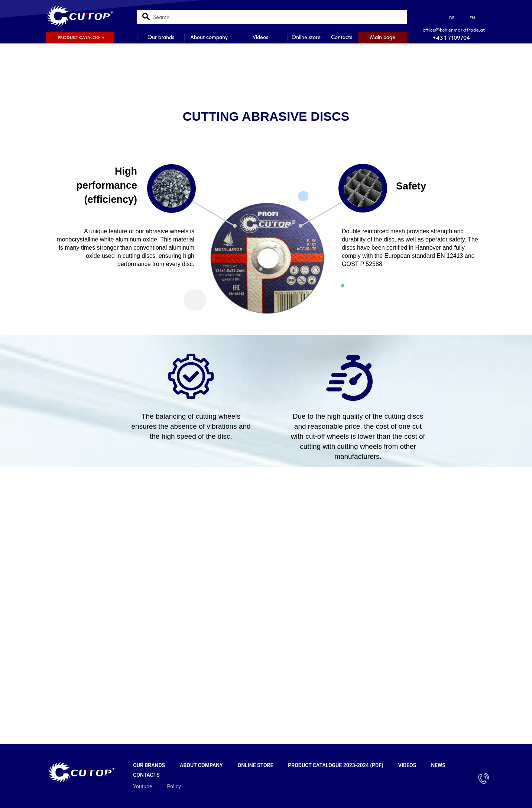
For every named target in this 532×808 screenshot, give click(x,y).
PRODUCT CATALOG (79, 38)
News (438, 765)
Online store (306, 37)
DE (452, 18)
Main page (383, 37)
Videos (260, 37)
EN (472, 18)
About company (209, 37)
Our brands (161, 37)
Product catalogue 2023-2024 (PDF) (336, 765)
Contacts (342, 37)
